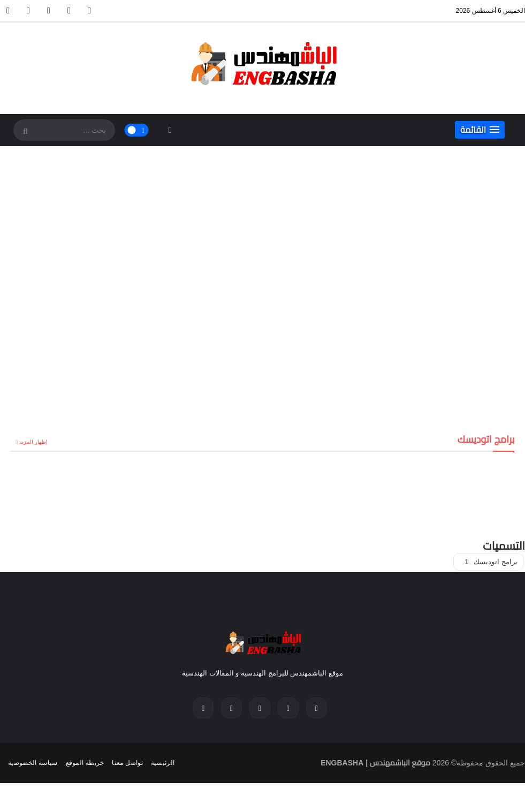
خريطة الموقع (85, 763)
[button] (480, 130)
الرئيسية (163, 763)
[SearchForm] (24, 131)
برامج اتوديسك (491, 562)
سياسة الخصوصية (33, 763)
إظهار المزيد (33, 442)
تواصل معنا (127, 763)
